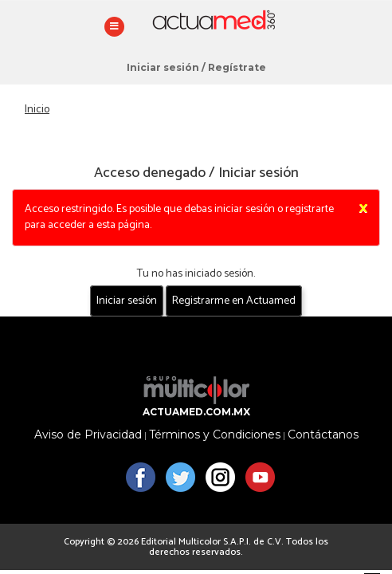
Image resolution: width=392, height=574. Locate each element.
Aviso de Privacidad (88, 435)
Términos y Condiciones (215, 435)
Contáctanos (323, 435)
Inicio (37, 110)
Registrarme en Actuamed (234, 301)
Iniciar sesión (163, 67)
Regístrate (237, 67)
